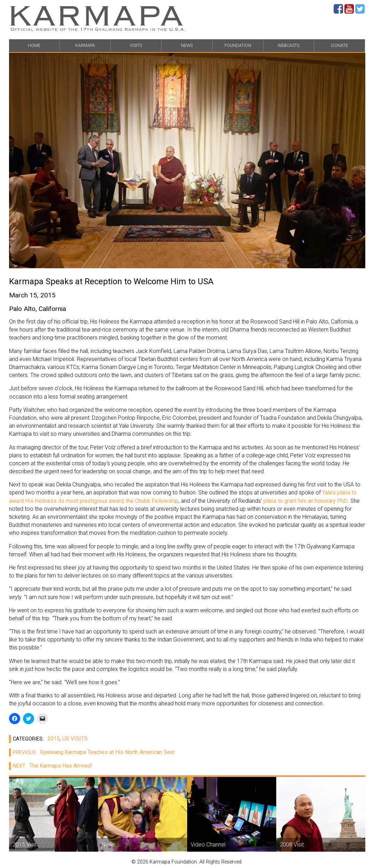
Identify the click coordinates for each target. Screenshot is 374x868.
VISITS (136, 45)
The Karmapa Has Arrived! (51, 766)
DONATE (340, 45)
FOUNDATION (238, 45)
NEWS (187, 45)
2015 (54, 739)
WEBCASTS (289, 45)
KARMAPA (85, 45)
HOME (34, 45)
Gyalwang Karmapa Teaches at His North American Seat (92, 752)
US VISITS (75, 739)
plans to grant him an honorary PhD (305, 501)
